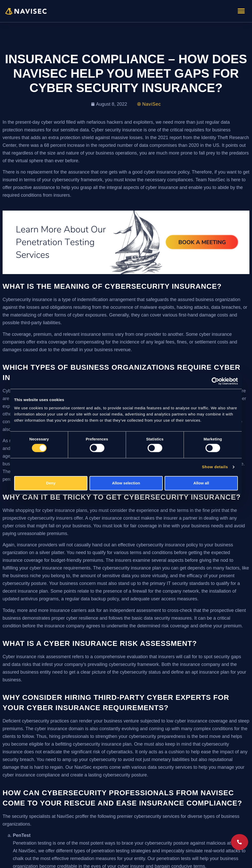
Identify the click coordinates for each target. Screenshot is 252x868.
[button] (241, 11)
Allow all (201, 483)
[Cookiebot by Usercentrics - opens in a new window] (215, 381)
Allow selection (126, 483)
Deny (51, 483)
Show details (215, 467)
